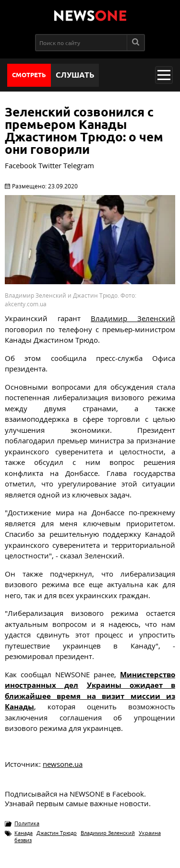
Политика (27, 823)
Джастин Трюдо (57, 833)
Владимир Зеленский (108, 833)
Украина (150, 833)
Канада (24, 833)
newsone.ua (63, 764)
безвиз (23, 840)
